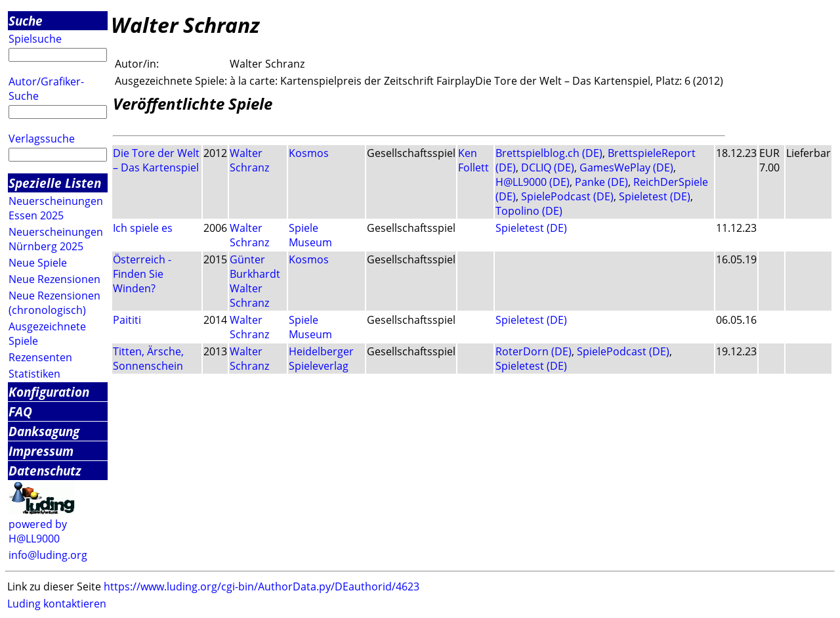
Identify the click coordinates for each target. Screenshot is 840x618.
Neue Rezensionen (54, 279)
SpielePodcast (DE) (567, 196)
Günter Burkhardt (255, 267)
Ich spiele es (143, 228)
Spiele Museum (310, 235)
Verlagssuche (42, 139)
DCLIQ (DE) (548, 167)
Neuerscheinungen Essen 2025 (56, 208)
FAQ (20, 411)
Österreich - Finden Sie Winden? (142, 274)
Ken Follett (473, 160)
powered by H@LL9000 (38, 531)
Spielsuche (35, 39)
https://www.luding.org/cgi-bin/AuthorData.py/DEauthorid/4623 (262, 586)
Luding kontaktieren (57, 604)
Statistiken (34, 374)
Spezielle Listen (55, 183)
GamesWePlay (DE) (626, 167)
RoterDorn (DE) (534, 351)
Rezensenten (40, 357)
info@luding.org (48, 555)
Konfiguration (49, 392)
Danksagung (44, 431)
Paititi (127, 320)
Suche (26, 21)
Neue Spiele (38, 263)
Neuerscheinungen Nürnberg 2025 (56, 239)
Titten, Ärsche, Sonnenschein (148, 359)
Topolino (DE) (529, 211)
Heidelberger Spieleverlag (321, 359)
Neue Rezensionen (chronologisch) (54, 303)
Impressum (41, 451)
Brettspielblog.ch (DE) (549, 153)
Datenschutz (45, 471)
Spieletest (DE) (655, 196)
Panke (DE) (601, 182)
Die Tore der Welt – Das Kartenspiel (156, 160)
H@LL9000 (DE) (533, 182)
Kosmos (309, 153)
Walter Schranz (249, 160)
